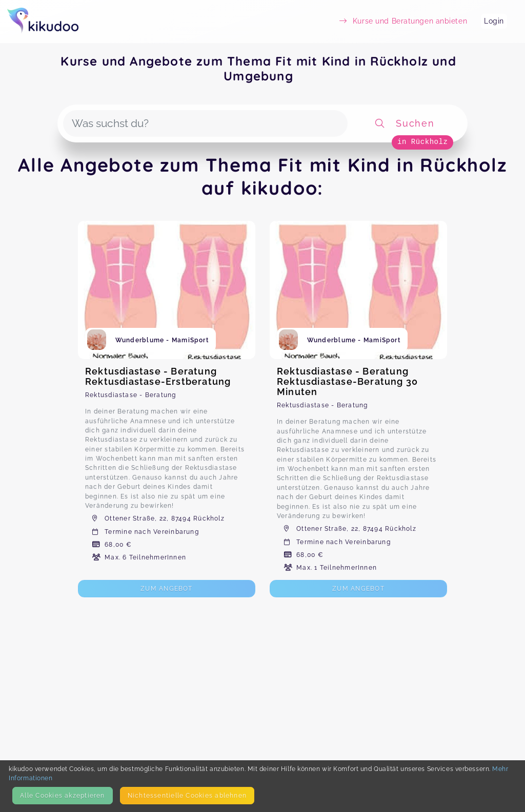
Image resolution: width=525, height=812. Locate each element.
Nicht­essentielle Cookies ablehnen (187, 795)
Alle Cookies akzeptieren (62, 795)
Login (494, 21)
